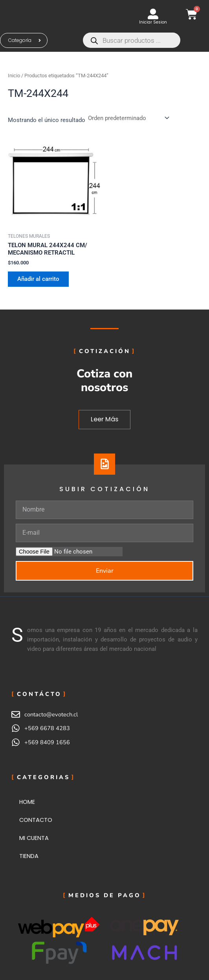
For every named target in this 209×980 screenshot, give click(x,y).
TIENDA (29, 856)
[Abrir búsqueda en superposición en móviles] (142, 40)
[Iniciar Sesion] (153, 14)
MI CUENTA (34, 838)
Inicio (14, 76)
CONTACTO (36, 820)
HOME (27, 802)
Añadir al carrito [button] (38, 279)
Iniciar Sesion (153, 22)
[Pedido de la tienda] (128, 118)
